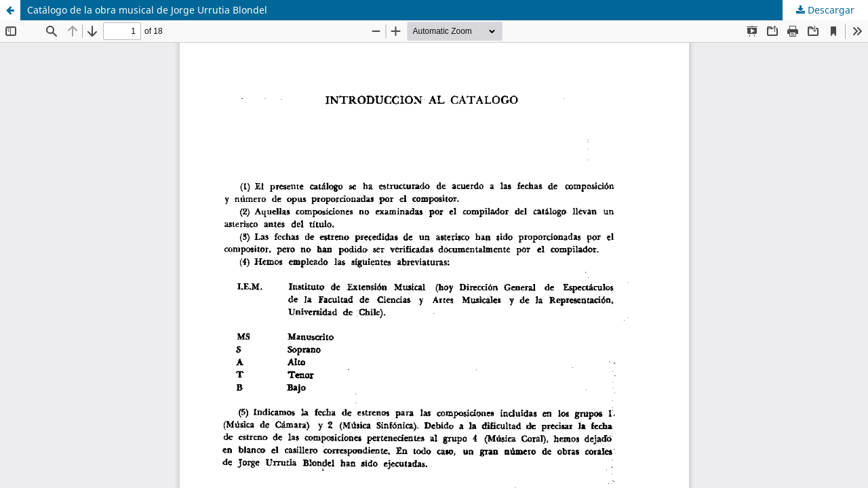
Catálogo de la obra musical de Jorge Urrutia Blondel (147, 10)
